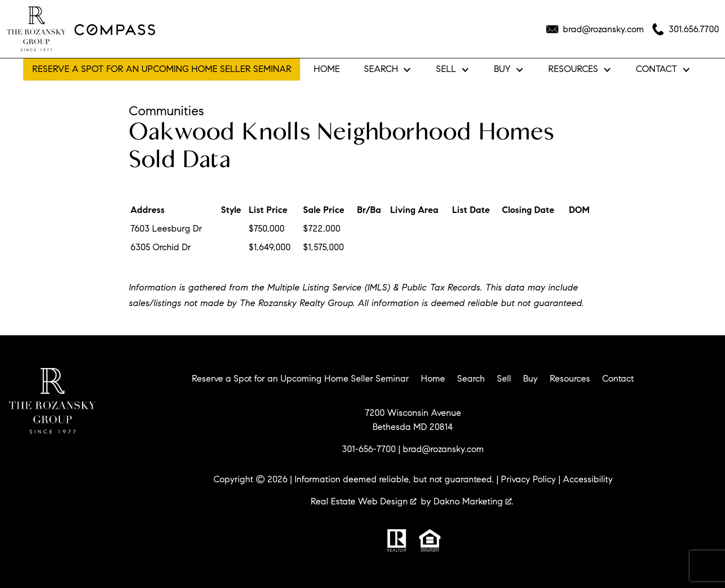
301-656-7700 (369, 449)
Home (327, 69)
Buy (530, 379)
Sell (504, 379)
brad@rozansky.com (443, 449)
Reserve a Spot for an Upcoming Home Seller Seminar (162, 69)
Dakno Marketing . (474, 501)
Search (471, 379)
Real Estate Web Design (364, 501)
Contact (618, 379)
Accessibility (588, 479)
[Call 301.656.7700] (685, 29)
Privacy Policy (528, 479)
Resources (570, 379)
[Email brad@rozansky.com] (595, 29)
